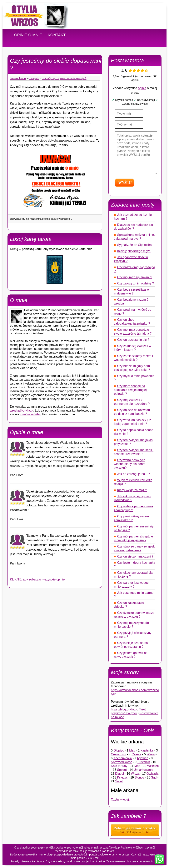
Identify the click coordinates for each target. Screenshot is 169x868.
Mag (132, 750)
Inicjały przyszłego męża (134, 251)
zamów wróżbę (30, 414)
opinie (142, 88)
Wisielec (153, 766)
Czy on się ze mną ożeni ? (135, 556)
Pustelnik (144, 762)
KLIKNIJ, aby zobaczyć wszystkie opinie (37, 579)
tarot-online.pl (18, 78)
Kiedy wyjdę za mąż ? (132, 490)
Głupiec (119, 750)
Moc (137, 766)
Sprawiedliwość (122, 762)
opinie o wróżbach (133, 848)
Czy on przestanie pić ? (133, 340)
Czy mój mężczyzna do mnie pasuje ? (64, 78)
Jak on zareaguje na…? (134, 474)
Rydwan (143, 758)
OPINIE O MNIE (28, 35)
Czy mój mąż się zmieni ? (135, 277)
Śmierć (122, 770)
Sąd (154, 777)
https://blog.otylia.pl (124, 709)
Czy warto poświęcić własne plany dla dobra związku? (130, 464)
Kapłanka (147, 750)
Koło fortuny (119, 766)
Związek (34, 78)
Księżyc (122, 777)
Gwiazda (152, 774)
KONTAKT (57, 35)
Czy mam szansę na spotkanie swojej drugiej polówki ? (130, 390)
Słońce (139, 777)
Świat (119, 781)
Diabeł (119, 774)
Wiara (151, 754)
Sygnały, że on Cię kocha (134, 245)
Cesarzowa (119, 754)
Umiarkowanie (143, 770)
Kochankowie (123, 758)
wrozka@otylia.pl (22, 410)
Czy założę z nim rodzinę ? (136, 283)
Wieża (135, 774)
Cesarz (136, 754)
